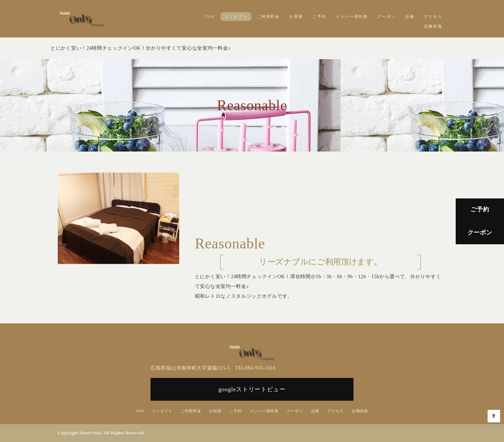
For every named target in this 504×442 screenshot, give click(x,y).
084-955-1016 (260, 368)
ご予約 (320, 16)
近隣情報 (433, 26)
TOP (210, 16)
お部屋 (296, 16)
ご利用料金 (268, 16)
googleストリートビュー (252, 389)
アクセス (433, 16)
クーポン (387, 16)
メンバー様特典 (352, 16)
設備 (410, 16)
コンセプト (236, 16)
